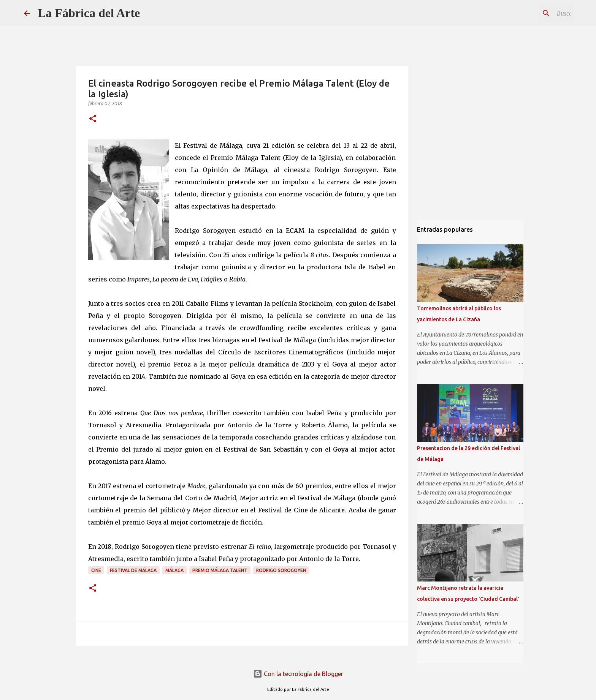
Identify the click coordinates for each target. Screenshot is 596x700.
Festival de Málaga (133, 570)
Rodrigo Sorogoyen (281, 570)
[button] (93, 119)
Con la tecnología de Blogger (298, 674)
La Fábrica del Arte (89, 13)
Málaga (174, 570)
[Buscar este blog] (534, 13)
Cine (96, 570)
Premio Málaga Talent (220, 570)
